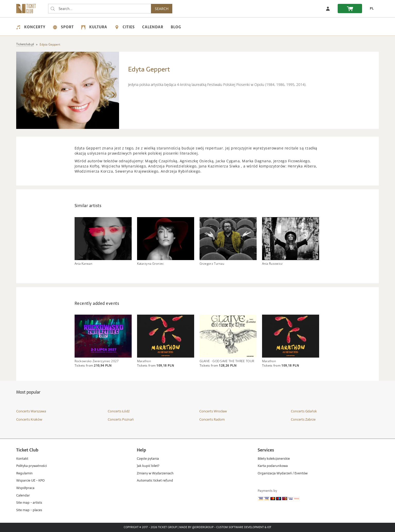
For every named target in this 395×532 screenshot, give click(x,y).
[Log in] (328, 8)
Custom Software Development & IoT (244, 528)
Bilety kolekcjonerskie (274, 459)
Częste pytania (148, 459)
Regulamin (24, 473)
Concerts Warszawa (31, 411)
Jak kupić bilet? (148, 466)
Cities (125, 27)
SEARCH (162, 9)
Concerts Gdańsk (304, 411)
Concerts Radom (212, 419)
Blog (176, 27)
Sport (63, 27)
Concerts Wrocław (213, 411)
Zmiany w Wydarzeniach (155, 473)
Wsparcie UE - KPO (30, 481)
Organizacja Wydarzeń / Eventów (283, 473)
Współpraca (25, 488)
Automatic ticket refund (155, 481)
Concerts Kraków (29, 419)
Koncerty (31, 27)
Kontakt (22, 459)
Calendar (153, 27)
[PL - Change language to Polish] (370, 8)
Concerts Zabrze (303, 419)
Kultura (94, 27)
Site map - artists (29, 503)
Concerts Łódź (119, 411)
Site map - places (29, 510)
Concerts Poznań (121, 419)
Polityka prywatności (32, 466)
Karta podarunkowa (273, 466)
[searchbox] (100, 9)
